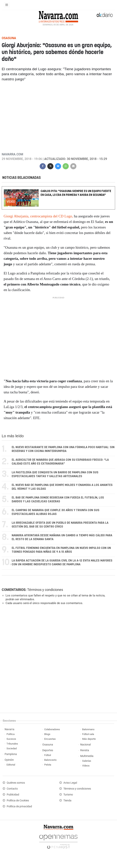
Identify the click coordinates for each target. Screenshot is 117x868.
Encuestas (50, 739)
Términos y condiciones (45, 590)
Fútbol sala (88, 734)
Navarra (9, 729)
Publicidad (13, 795)
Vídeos (86, 766)
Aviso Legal (70, 783)
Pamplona (11, 754)
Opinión (9, 760)
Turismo (68, 795)
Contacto (12, 789)
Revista (85, 750)
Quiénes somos (16, 783)
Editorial (11, 765)
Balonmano (88, 729)
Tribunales (12, 744)
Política (11, 734)
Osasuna (48, 745)
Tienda (67, 801)
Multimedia (87, 756)
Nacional (85, 745)
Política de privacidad (19, 806)
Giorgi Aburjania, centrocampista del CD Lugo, (38, 216)
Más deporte (89, 739)
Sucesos (11, 739)
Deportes (48, 750)
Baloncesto (50, 760)
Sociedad (12, 748)
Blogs (47, 734)
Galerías (87, 761)
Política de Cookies (18, 801)
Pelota (48, 765)
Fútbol (48, 755)
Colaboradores (52, 729)
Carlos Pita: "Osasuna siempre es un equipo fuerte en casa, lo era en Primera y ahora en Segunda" (76, 193)
